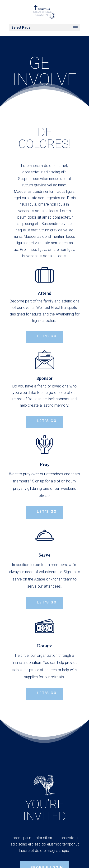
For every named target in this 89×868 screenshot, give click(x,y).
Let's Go (47, 602)
